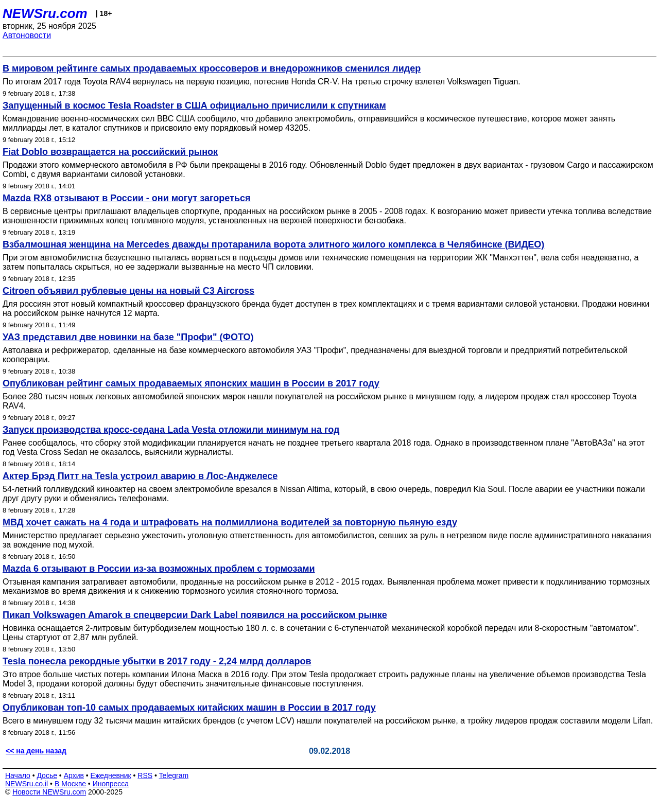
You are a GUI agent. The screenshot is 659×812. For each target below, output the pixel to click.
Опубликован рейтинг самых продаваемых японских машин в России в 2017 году (191, 383)
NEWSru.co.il (27, 784)
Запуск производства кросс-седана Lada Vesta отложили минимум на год (171, 430)
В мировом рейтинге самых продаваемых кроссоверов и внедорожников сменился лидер (212, 68)
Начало (18, 775)
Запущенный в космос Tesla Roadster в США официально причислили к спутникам (194, 105)
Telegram (174, 775)
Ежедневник (111, 775)
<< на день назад (36, 751)
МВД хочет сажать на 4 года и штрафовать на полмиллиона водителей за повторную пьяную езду (230, 522)
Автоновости (27, 35)
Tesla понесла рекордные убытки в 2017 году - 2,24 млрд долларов (157, 661)
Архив (74, 775)
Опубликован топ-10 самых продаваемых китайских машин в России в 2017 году (189, 708)
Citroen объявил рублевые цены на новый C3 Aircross (128, 291)
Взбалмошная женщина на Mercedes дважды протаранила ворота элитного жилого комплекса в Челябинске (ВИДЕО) (273, 244)
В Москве (70, 784)
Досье (47, 775)
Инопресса (111, 784)
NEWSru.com (45, 13)
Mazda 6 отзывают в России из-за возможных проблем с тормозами (159, 569)
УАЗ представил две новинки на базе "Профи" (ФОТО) (128, 337)
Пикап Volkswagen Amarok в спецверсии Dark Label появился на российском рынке (195, 615)
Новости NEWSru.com (49, 792)
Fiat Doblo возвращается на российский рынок (110, 152)
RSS (145, 775)
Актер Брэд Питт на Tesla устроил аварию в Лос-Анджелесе (140, 476)
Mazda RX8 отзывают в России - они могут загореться (127, 198)
